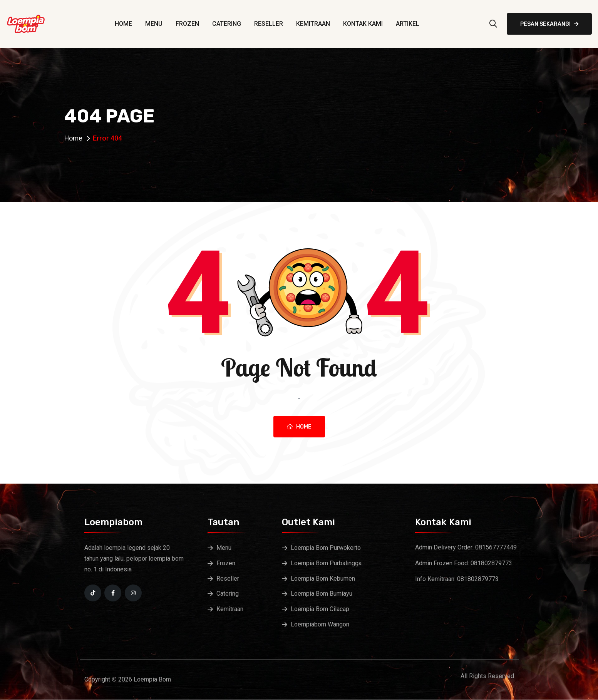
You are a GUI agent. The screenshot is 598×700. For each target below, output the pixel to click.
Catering (227, 24)
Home (123, 24)
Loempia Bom (152, 680)
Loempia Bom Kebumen (323, 579)
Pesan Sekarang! (549, 24)
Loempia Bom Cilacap (320, 609)
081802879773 (491, 563)
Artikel (408, 24)
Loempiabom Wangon (320, 625)
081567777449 (496, 547)
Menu (154, 24)
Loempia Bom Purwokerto (326, 548)
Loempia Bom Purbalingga (326, 563)
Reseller (269, 24)
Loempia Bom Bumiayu (322, 594)
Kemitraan (313, 24)
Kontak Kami (363, 24)
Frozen (187, 24)
